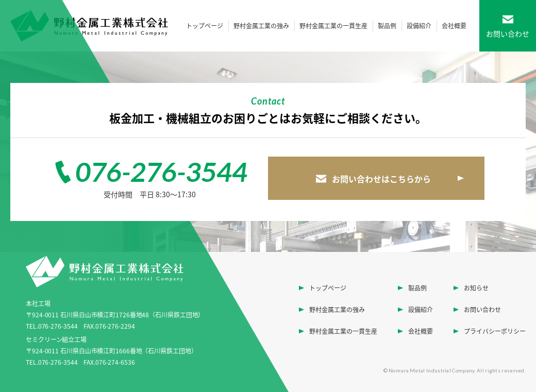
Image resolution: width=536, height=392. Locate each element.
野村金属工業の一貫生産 (333, 26)
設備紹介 (419, 26)
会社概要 (454, 26)
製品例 (387, 26)
